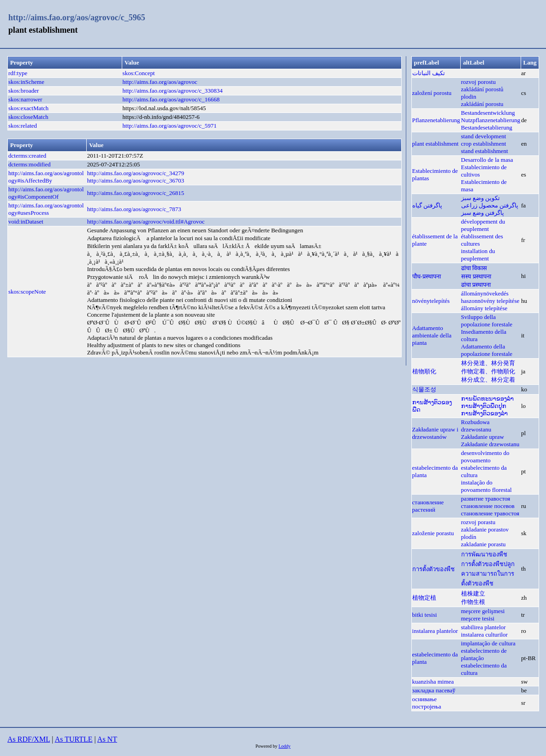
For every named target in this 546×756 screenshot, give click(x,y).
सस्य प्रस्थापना (476, 276)
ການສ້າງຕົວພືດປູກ (484, 406)
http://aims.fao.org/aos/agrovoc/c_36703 (136, 180)
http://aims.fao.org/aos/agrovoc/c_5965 (77, 18)
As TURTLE (74, 739)
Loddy (285, 746)
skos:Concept (139, 73)
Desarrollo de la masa (487, 160)
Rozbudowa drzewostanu (476, 426)
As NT (107, 739)
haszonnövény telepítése (490, 301)
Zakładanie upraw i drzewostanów (435, 433)
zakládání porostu (482, 104)
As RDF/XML (29, 739)
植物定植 (424, 598)
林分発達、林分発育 (488, 363)
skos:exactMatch (28, 108)
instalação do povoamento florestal (487, 486)
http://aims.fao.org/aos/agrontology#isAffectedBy (46, 177)
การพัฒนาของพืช (484, 554)
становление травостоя (490, 513)
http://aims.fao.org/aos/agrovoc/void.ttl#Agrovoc (146, 221)
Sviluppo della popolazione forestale (487, 321)
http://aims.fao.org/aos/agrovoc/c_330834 (173, 91)
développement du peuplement (483, 225)
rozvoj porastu (478, 522)
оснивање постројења (427, 703)
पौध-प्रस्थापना (427, 276)
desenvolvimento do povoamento (485, 457)
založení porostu (432, 93)
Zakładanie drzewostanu (490, 444)
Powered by (267, 746)
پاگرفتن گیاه (427, 205)
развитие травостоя (486, 499)
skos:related (23, 126)
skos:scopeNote (27, 292)
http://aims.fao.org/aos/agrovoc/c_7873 (134, 209)
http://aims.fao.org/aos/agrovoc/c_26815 (136, 193)
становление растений (428, 506)
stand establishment (485, 151)
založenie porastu (433, 533)
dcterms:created (27, 156)
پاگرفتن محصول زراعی (490, 205)
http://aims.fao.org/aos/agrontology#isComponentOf (46, 193)
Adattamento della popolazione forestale (487, 350)
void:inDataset (26, 221)
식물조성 (424, 389)
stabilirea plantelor (484, 627)
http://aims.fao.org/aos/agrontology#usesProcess (46, 209)
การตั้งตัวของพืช (433, 569)
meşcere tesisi (478, 618)
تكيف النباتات (429, 73)
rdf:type (18, 73)
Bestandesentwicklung (488, 113)
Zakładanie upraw (483, 437)
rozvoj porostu (478, 82)
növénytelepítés (431, 301)
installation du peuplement (478, 255)
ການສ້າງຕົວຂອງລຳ (484, 413)
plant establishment (436, 144)
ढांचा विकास (474, 268)
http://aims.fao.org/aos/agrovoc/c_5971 (170, 126)
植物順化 (424, 371)
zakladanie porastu (484, 544)
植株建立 (473, 594)
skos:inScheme (26, 82)
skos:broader (24, 91)
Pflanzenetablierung (436, 120)
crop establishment (484, 144)
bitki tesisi (425, 615)
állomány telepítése (484, 308)
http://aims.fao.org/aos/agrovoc (160, 82)
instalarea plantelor (435, 631)
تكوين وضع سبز (481, 198)
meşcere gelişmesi (483, 611)
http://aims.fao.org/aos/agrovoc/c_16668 (171, 99)
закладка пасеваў (434, 690)
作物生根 (473, 602)
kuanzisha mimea (433, 682)
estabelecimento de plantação (484, 654)
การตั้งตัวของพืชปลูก (488, 564)
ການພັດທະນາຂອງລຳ (487, 399)
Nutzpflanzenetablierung (491, 120)
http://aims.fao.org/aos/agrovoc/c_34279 (136, 173)
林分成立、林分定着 (488, 380)
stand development (484, 136)
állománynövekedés (485, 293)
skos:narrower (25, 99)
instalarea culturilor (484, 635)
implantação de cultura (488, 643)
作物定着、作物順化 (488, 371)
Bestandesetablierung (487, 127)
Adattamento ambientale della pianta (432, 335)
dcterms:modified (30, 164)
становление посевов (488, 506)
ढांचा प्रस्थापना (476, 285)
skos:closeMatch (28, 117)
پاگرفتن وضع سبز (483, 213)
